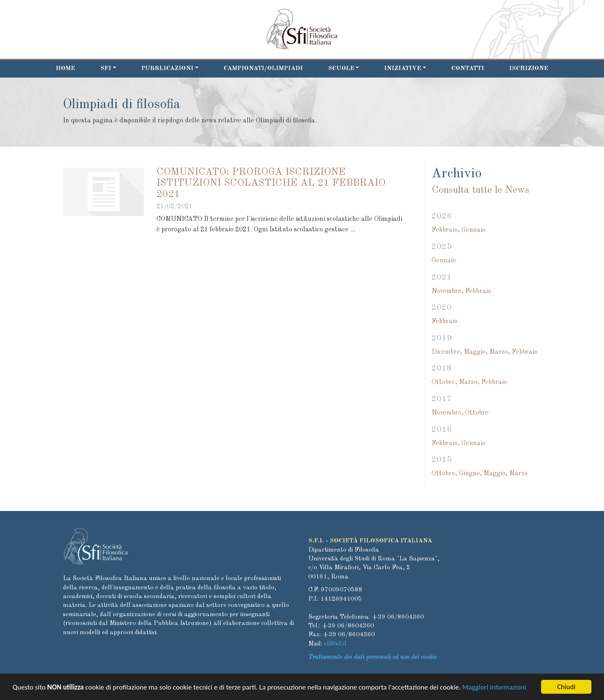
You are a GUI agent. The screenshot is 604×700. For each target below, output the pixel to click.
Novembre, (448, 291)
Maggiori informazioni (494, 688)
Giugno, (470, 474)
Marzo (518, 474)
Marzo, (500, 352)
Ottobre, (444, 382)
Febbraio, (446, 230)
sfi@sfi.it (335, 644)
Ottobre (477, 413)
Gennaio (474, 230)
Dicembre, (447, 352)
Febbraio (478, 291)
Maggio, (476, 352)
